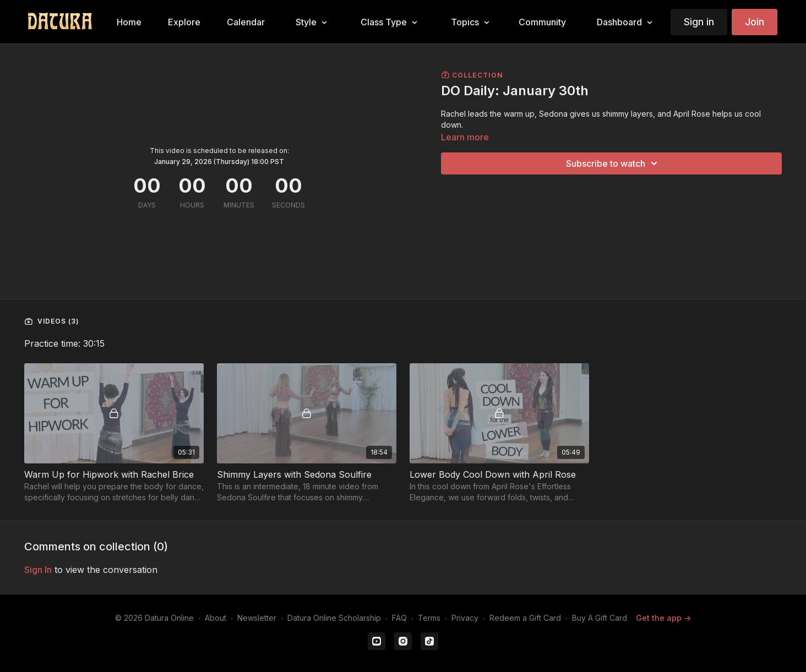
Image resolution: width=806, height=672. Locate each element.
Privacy (465, 618)
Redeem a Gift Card (525, 618)
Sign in (699, 22)
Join (755, 22)
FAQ (399, 618)
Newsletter (257, 618)
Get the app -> (663, 618)
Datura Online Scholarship (334, 618)
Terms (429, 618)
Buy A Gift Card (600, 618)
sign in (38, 570)
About (216, 618)
